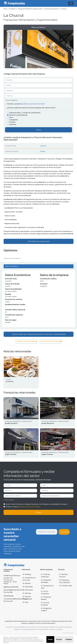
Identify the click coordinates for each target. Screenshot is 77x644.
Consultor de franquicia (13, 627)
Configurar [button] (69, 639)
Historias (27, 593)
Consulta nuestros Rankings (27, 341)
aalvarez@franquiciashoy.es (14, 590)
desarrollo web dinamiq (68, 633)
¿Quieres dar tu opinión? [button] (12, 258)
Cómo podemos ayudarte (62, 627)
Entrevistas (28, 590)
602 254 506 (8, 601)
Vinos (11, 117)
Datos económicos (38, 27)
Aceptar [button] (50, 639)
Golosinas (13, 124)
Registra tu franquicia (21, 629)
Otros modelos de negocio (54, 629)
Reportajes (28, 587)
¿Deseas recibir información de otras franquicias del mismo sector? (31, 108)
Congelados (14, 120)
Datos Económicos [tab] (12, 266)
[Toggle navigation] (71, 3)
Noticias (27, 583)
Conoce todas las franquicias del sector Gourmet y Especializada (38, 334)
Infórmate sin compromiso (39, 241)
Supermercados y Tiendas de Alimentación (25, 113)
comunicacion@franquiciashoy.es (16, 599)
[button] (71, 49)
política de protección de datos (30, 507)
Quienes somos (27, 627)
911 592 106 (8, 578)
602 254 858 (8, 592)
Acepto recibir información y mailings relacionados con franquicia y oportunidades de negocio (36, 504)
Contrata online (66, 586)
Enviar (38, 130)
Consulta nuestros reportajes (51, 341)
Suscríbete (65, 532)
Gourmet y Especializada (18, 115)
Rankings (27, 574)
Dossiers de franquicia (37, 629)
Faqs (25, 602)
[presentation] (51, 540)
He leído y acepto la (26, 104)
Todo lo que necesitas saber (43, 627)
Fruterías (12, 122)
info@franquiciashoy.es (12, 576)
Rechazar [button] (59, 639)
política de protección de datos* (34, 104)
